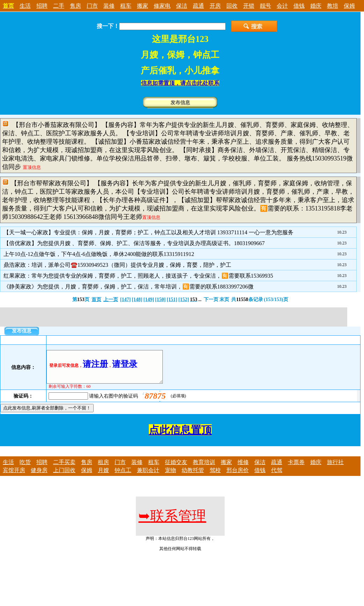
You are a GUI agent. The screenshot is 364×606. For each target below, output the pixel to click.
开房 (215, 6)
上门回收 (64, 476)
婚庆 (316, 6)
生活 (25, 6)
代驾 (277, 476)
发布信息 (180, 103)
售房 (75, 6)
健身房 (39, 476)
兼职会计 (148, 476)
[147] (125, 300)
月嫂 (103, 476)
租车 (126, 6)
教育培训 (204, 468)
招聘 (42, 6)
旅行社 (335, 468)
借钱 (299, 6)
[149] (148, 300)
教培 (333, 6)
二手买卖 (64, 468)
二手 (59, 6)
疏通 (198, 6)
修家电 (162, 6)
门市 (92, 6)
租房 (103, 468)
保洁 (182, 6)
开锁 (249, 6)
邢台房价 (238, 476)
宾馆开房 (14, 476)
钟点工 (123, 476)
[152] (183, 300)
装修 (109, 6)
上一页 (111, 300)
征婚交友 (176, 468)
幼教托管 (193, 476)
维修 (243, 468)
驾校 (215, 476)
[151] (172, 300)
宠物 (170, 476)
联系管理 (172, 522)
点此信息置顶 (180, 436)
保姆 (349, 6)
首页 (96, 300)
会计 (282, 6)
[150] (160, 300)
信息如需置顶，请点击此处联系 (180, 83)
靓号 (265, 6)
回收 (232, 6)
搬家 (143, 6)
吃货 (25, 468)
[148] (137, 300)
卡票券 (296, 468)
